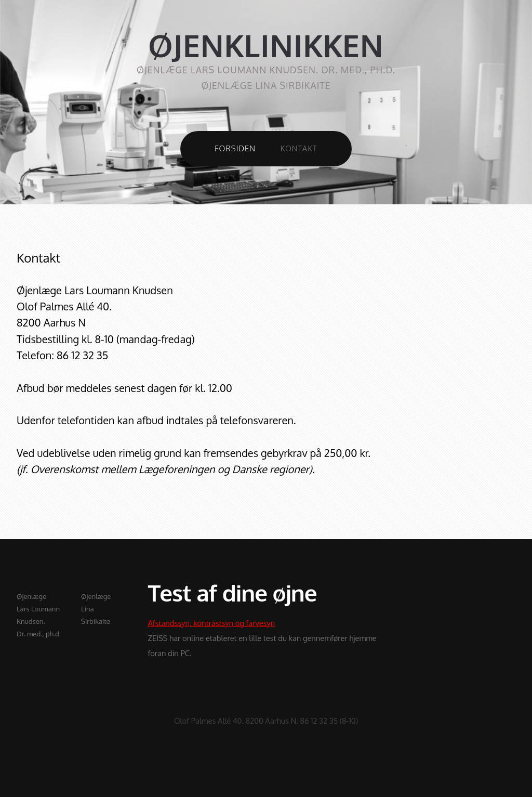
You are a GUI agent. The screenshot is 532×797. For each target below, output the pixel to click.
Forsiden (235, 148)
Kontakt (299, 148)
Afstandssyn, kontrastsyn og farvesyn (212, 623)
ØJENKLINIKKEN (266, 45)
